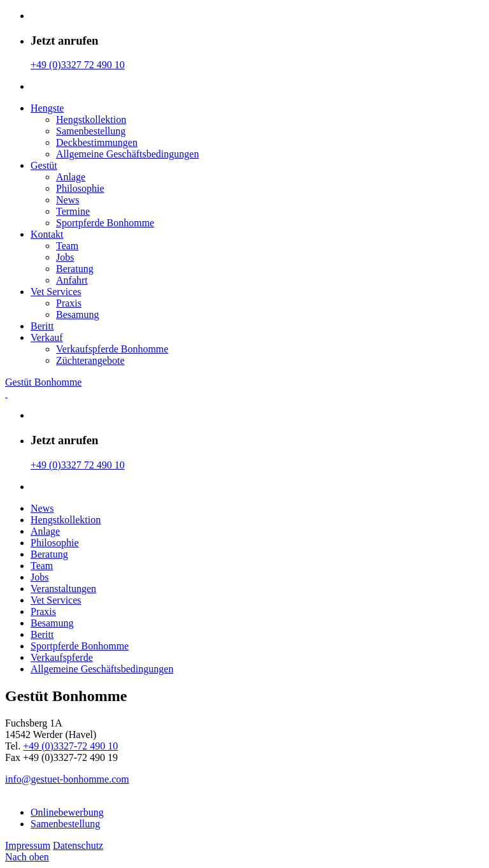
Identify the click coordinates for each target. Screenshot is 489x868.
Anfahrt (72, 280)
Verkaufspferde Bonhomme (112, 349)
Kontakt (47, 234)
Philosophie (80, 188)
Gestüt (44, 165)
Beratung (75, 269)
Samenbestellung (91, 131)
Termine (73, 211)
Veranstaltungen (63, 589)
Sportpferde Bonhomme (105, 223)
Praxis (69, 303)
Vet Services (56, 292)
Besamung (78, 315)
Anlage (71, 177)
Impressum (28, 845)
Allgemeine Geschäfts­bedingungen (127, 154)
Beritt (42, 326)
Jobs (65, 257)
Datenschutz (78, 845)
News (67, 200)
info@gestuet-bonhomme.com (67, 779)
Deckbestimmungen (97, 142)
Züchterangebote (90, 360)
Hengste (47, 108)
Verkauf (47, 337)
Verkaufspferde (62, 657)
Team (67, 246)
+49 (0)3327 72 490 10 (78, 65)
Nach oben (27, 857)
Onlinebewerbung (67, 812)
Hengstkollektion (91, 119)
